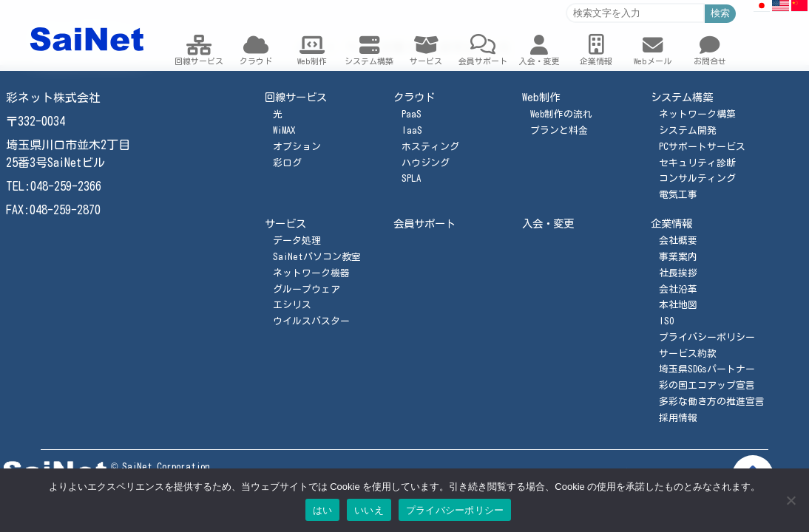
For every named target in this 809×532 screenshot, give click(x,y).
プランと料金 (559, 130)
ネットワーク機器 (311, 273)
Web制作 (541, 97)
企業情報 (671, 224)
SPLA (411, 178)
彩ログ (287, 163)
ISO (666, 321)
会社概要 (678, 241)
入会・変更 (548, 224)
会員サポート (424, 224)
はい (323, 510)
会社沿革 (678, 289)
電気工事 (678, 195)
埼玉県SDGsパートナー (707, 369)
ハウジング (426, 163)
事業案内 (678, 257)
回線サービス (296, 97)
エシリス (292, 305)
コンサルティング (697, 178)
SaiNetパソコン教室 (317, 257)
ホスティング (430, 147)
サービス (285, 224)
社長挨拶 (678, 273)
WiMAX (284, 130)
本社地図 (678, 305)
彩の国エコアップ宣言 (707, 385)
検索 (720, 13)
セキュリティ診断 (697, 163)
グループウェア (307, 289)
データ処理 (297, 241)
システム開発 (688, 130)
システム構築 (682, 97)
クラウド (414, 97)
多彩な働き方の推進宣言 (712, 402)
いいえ (369, 510)
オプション (297, 147)
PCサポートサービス (702, 147)
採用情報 (678, 418)
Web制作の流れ (561, 114)
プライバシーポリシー (707, 337)
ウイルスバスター (311, 321)
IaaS (412, 130)
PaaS (412, 114)
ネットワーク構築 (697, 114)
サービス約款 (688, 354)
